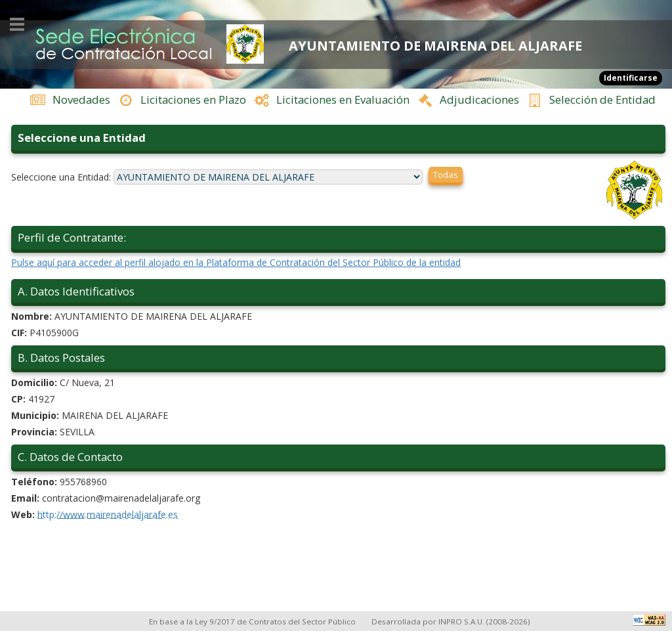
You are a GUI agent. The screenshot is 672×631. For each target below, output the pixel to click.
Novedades (81, 99)
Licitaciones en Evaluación (343, 99)
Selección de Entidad (602, 99)
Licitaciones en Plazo (193, 99)
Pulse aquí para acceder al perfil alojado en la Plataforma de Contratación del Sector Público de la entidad (338, 264)
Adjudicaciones (479, 99)
